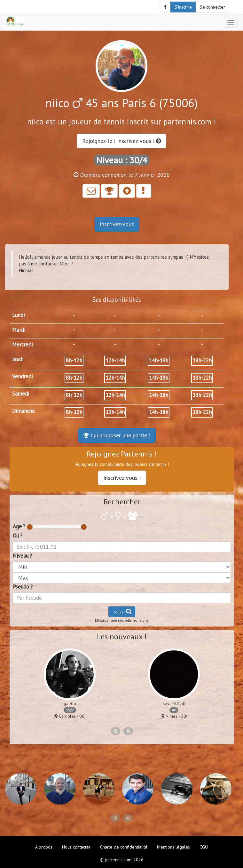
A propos (44, 847)
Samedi (21, 394)
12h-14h (115, 360)
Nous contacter (76, 847)
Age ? (19, 526)
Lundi (18, 315)
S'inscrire (183, 7)
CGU (204, 847)
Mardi (19, 330)
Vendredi (22, 376)
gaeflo (70, 703)
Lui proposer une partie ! (117, 435)
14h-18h (159, 360)
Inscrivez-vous (117, 224)
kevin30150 (174, 703)
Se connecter (212, 7)
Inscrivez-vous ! (122, 478)
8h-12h (74, 360)
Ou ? (18, 536)
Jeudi (18, 359)
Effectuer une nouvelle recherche (122, 620)
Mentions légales (173, 847)
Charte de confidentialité (124, 847)
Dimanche (24, 411)
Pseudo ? (23, 587)
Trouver (122, 611)
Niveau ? (22, 556)
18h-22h (202, 360)
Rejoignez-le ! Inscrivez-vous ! (121, 141)
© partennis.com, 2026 (122, 860)
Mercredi (22, 345)
